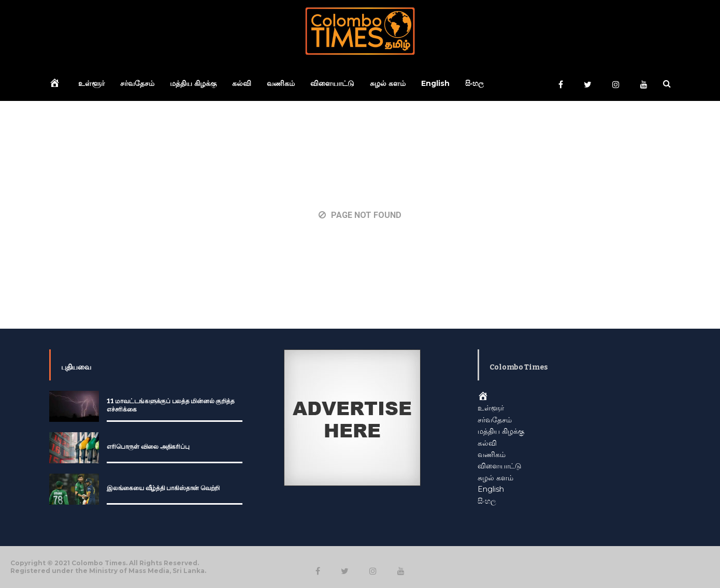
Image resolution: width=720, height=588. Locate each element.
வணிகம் (281, 83)
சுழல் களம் (388, 83)
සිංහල (474, 83)
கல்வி (242, 83)
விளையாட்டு (332, 83)
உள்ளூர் (91, 83)
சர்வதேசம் (137, 83)
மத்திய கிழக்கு (193, 83)
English (435, 83)
